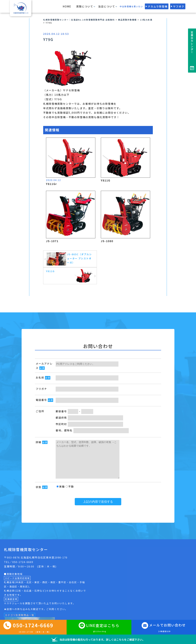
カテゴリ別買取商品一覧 (20, 615)
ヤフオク (179, 6)
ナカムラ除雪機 (158, 6)
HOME (67, 6)
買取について (85, 6)
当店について (107, 6)
